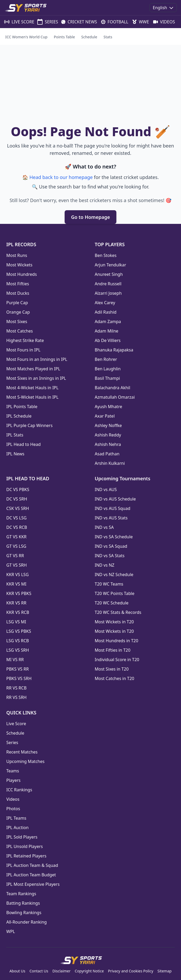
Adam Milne (107, 331)
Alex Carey (105, 303)
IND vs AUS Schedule (115, 499)
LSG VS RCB (18, 641)
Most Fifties (18, 284)
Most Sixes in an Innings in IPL (36, 378)
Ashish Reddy (108, 435)
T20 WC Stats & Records (118, 612)
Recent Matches (22, 752)
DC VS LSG (16, 518)
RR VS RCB (16, 688)
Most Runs (17, 255)
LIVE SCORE (17, 22)
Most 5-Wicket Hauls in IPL (32, 397)
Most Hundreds (22, 274)
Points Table (64, 37)
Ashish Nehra (108, 444)
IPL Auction (17, 828)
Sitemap (164, 971)
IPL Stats (15, 435)
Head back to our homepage (61, 177)
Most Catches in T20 (115, 678)
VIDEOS (162, 22)
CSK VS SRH (18, 508)
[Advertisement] (90, 84)
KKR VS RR (16, 603)
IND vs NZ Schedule (114, 575)
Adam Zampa (108, 322)
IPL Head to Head (24, 444)
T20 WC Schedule (112, 603)
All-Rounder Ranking (27, 922)
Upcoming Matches (25, 761)
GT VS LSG (16, 546)
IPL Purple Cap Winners (29, 425)
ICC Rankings (19, 790)
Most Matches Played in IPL (33, 369)
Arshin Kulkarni (110, 463)
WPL (11, 931)
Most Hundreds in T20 (117, 641)
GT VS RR (15, 556)
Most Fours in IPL (23, 350)
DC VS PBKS (18, 489)
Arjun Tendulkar (111, 265)
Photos (13, 809)
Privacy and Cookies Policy (131, 971)
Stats (108, 37)
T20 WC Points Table (115, 593)
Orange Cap (18, 312)
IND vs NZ (105, 565)
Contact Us (39, 971)
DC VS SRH (17, 499)
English (163, 8)
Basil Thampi (107, 378)
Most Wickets (19, 265)
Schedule (89, 37)
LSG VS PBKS (19, 631)
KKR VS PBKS (19, 593)
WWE (139, 22)
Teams (13, 771)
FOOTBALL (113, 22)
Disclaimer (61, 971)
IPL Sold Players (22, 837)
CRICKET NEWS (77, 22)
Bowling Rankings (24, 913)
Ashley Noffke (108, 425)
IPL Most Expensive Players (33, 884)
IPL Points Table (22, 407)
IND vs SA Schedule (114, 537)
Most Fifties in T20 (113, 650)
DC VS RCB (17, 527)
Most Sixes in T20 (112, 669)
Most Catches (20, 331)
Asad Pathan (107, 454)
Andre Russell (108, 284)
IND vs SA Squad (111, 546)
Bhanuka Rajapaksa (114, 350)
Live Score (16, 724)
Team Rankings (21, 894)
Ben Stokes (106, 255)
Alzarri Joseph (108, 293)
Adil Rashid (106, 312)
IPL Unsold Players (25, 846)
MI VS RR (15, 660)
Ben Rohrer (106, 359)
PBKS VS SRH (19, 678)
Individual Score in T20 (117, 660)
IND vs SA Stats (110, 556)
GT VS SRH (17, 565)
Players (13, 780)
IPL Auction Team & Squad (32, 865)
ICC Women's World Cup (26, 37)
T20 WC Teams (109, 584)
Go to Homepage (90, 217)
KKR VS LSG (17, 575)
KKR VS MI (16, 584)
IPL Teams (16, 818)
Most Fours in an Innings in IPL (37, 359)
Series (12, 742)
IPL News (15, 454)
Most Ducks (18, 293)
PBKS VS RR (17, 669)
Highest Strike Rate (25, 340)
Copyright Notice (89, 971)
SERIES (45, 22)
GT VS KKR (16, 537)
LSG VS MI (16, 622)
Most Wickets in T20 (114, 622)
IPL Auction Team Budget (31, 875)
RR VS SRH (16, 697)
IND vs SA (104, 527)
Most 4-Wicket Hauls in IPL (32, 388)
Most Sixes (17, 322)
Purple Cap (17, 303)
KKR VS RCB (18, 612)
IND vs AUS (106, 489)
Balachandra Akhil (113, 388)
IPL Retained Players (26, 856)
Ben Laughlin (108, 369)
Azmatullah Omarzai (115, 397)
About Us (17, 971)
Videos (13, 799)
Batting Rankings (23, 903)
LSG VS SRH (18, 650)
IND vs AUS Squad (113, 508)
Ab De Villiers (108, 340)
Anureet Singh (109, 274)
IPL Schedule (19, 416)
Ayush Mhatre (108, 407)
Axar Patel (105, 416)
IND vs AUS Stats (111, 518)
